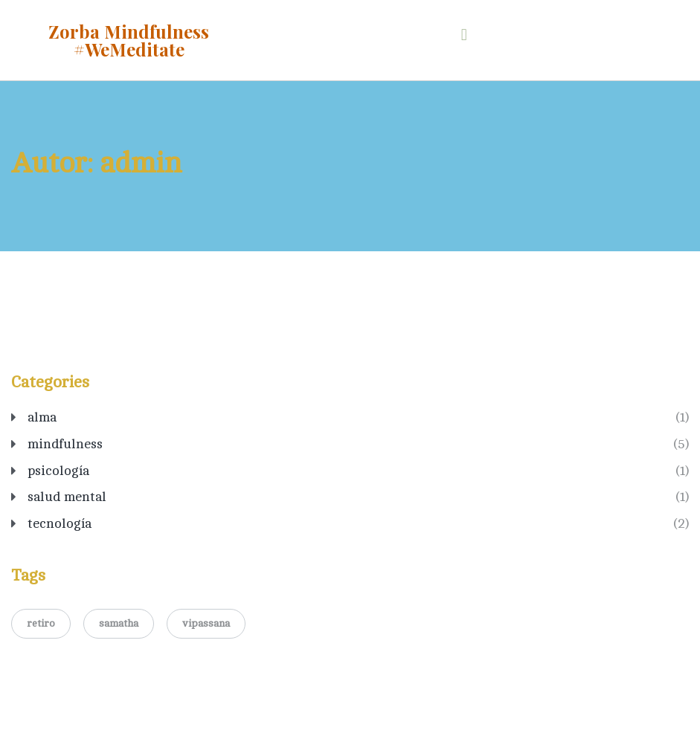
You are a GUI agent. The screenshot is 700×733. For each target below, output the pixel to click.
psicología (58, 471)
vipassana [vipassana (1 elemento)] (206, 623)
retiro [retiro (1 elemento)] (41, 623)
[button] (464, 35)
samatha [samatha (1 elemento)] (119, 623)
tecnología (60, 523)
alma (42, 417)
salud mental (67, 497)
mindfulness (65, 444)
